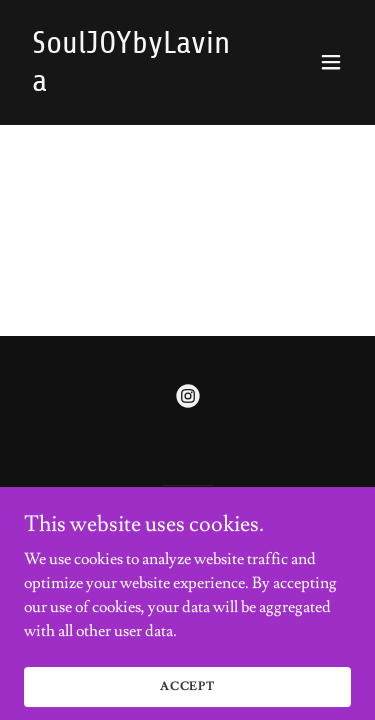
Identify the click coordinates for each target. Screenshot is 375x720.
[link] (138, 86)
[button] (331, 62)
